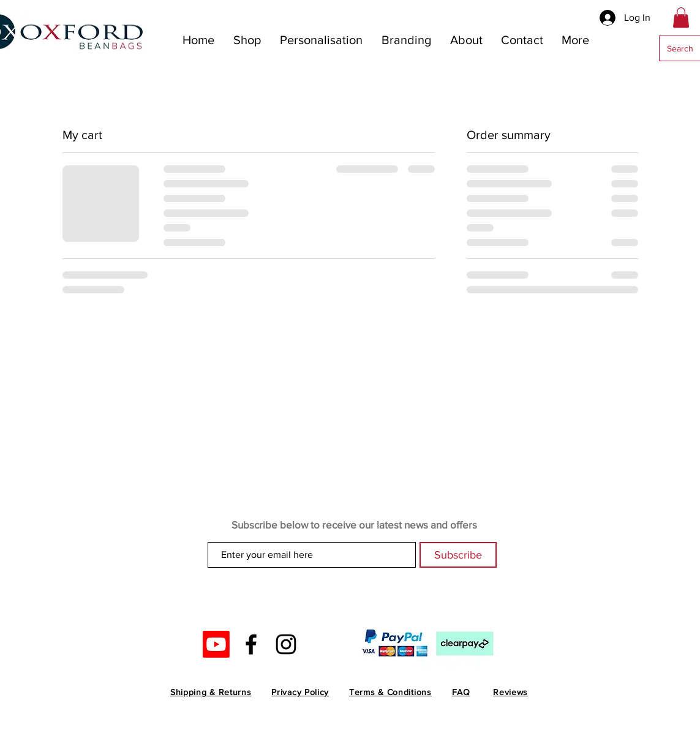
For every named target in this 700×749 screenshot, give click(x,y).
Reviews (510, 692)
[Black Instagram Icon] (286, 644)
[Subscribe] (458, 555)
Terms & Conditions (390, 692)
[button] (681, 17)
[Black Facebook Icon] (251, 644)
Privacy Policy (300, 692)
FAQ (461, 692)
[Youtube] (216, 644)
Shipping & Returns (211, 692)
